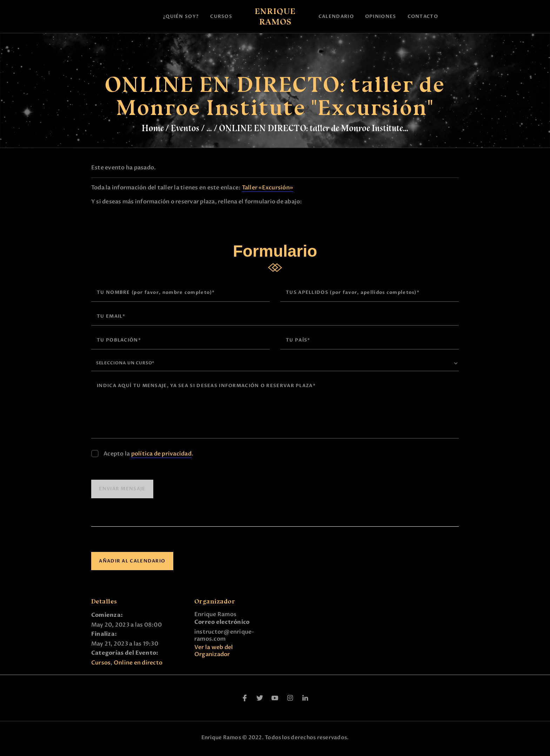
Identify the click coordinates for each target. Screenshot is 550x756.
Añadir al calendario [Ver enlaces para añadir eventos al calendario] (132, 563)
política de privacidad (161, 456)
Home (153, 128)
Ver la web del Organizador (214, 653)
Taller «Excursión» (267, 188)
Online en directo (138, 665)
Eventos (185, 128)
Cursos (101, 665)
